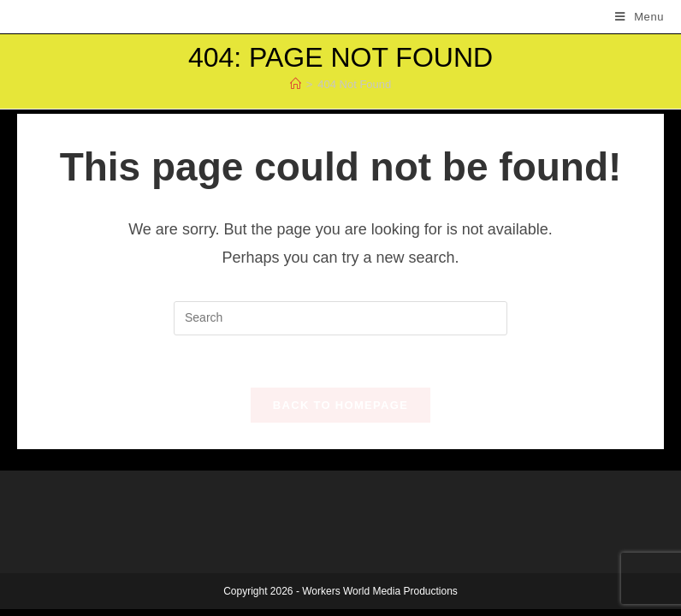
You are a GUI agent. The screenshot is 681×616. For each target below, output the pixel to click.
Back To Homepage (340, 405)
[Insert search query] (340, 318)
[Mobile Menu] (640, 17)
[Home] (296, 84)
